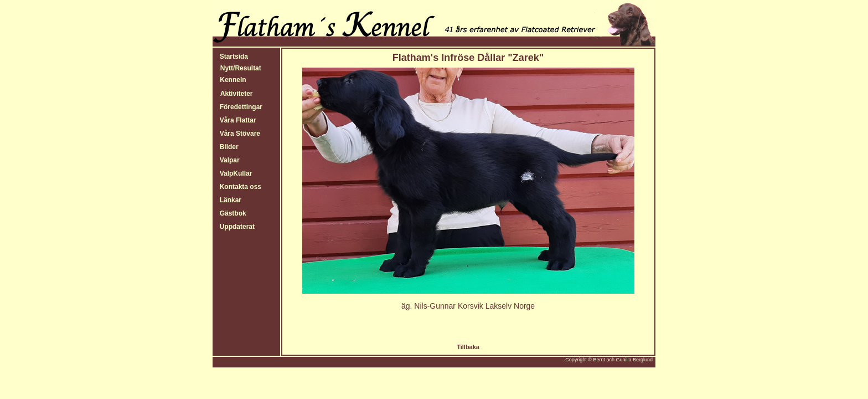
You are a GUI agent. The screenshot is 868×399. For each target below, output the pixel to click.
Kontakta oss (239, 187)
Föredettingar (239, 107)
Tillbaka (468, 347)
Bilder (227, 147)
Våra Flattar (236, 120)
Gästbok (231, 213)
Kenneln (232, 80)
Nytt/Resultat (241, 68)
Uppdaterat (235, 227)
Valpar (228, 160)
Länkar (229, 200)
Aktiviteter (237, 94)
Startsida (232, 57)
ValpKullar (234, 173)
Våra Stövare (238, 134)
